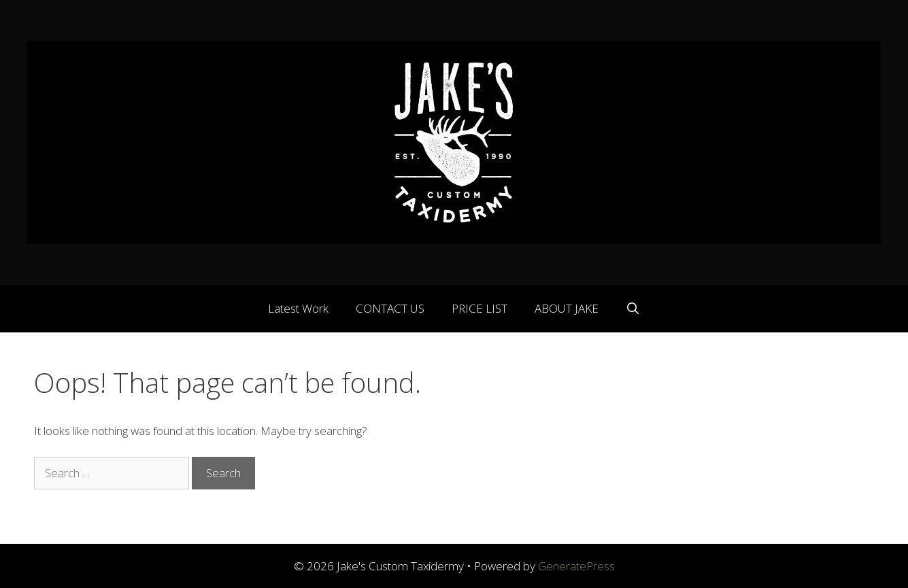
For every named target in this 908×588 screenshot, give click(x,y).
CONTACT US (390, 308)
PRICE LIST (480, 308)
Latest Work (298, 308)
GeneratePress (576, 566)
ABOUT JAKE (567, 308)
